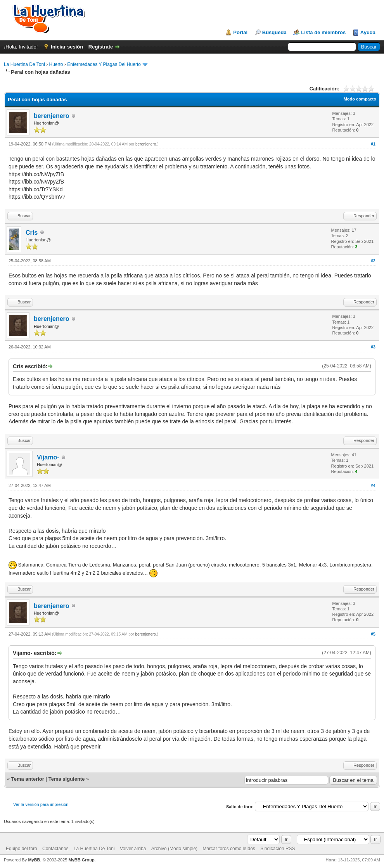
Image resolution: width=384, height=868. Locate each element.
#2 (373, 261)
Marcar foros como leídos (229, 849)
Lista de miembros (323, 32)
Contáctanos (55, 849)
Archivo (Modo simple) (174, 849)
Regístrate (101, 47)
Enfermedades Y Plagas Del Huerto (104, 64)
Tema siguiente (67, 779)
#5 (373, 634)
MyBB (34, 860)
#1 (373, 144)
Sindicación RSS (278, 849)
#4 (373, 485)
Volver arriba (133, 849)
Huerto (56, 64)
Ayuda (368, 32)
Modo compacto (360, 99)
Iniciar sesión (67, 47)
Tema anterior (28, 779)
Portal (240, 32)
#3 (373, 347)
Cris (32, 233)
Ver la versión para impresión (41, 804)
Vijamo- (48, 457)
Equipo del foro (22, 849)
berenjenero (52, 116)
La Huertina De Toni (24, 64)
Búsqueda (274, 32)
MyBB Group (81, 860)
